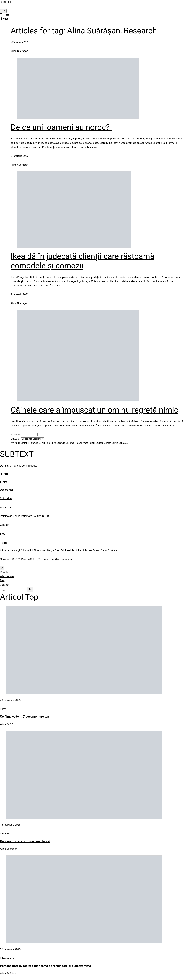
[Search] (30, 589)
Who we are (7, 576)
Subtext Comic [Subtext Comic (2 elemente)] (111, 443)
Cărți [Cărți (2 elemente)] (41, 443)
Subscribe (6, 498)
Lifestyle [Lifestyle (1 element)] (61, 443)
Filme (3, 709)
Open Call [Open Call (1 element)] (70, 443)
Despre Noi (6, 490)
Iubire (3, 958)
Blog (3, 534)
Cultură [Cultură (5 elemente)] (35, 443)
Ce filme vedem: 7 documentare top (25, 717)
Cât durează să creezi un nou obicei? (25, 841)
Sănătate (5, 833)
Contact (5, 525)
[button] (3, 15)
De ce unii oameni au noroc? (61, 127)
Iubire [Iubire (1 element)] (53, 443)
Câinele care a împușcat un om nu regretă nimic (94, 410)
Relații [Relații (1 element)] (92, 443)
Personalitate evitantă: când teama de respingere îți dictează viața (45, 966)
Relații (10, 958)
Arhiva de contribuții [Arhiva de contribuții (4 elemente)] (21, 443)
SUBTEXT (6, 2)
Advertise (5, 507)
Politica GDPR (41, 516)
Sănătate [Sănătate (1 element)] (123, 443)
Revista (4, 572)
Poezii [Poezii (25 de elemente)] (79, 443)
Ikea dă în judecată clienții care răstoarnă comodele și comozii (82, 261)
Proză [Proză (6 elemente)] (85, 443)
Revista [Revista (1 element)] (99, 443)
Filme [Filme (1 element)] (47, 443)
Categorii (16, 439)
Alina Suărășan (19, 51)
